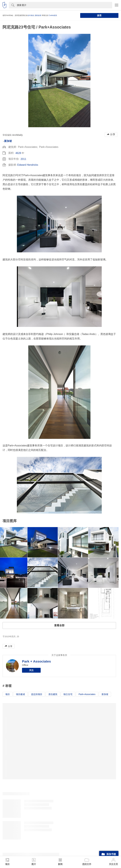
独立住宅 (68, 694)
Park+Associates (87, 694)
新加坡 (8, 141)
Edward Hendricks (28, 165)
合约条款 (31, 15)
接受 (99, 15)
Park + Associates (36, 661)
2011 (23, 159)
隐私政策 (38, 15)
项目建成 (20, 694)
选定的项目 (37, 694)
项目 (8, 694)
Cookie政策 (53, 15)
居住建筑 (53, 694)
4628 (18, 153)
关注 (31, 670)
